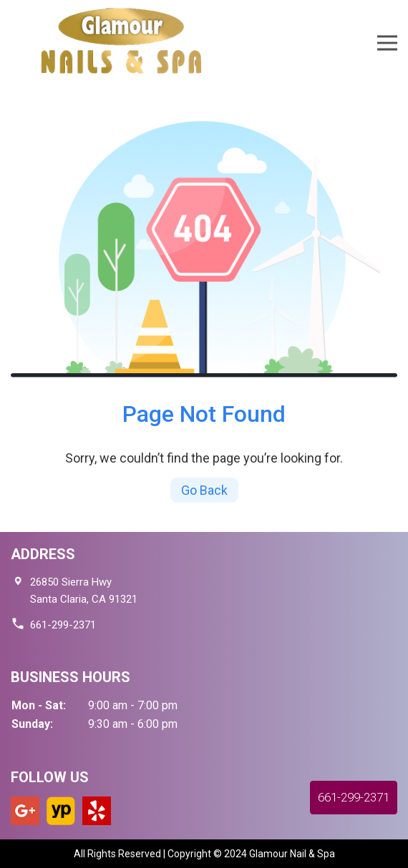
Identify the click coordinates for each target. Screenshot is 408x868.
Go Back (204, 490)
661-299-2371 (63, 625)
